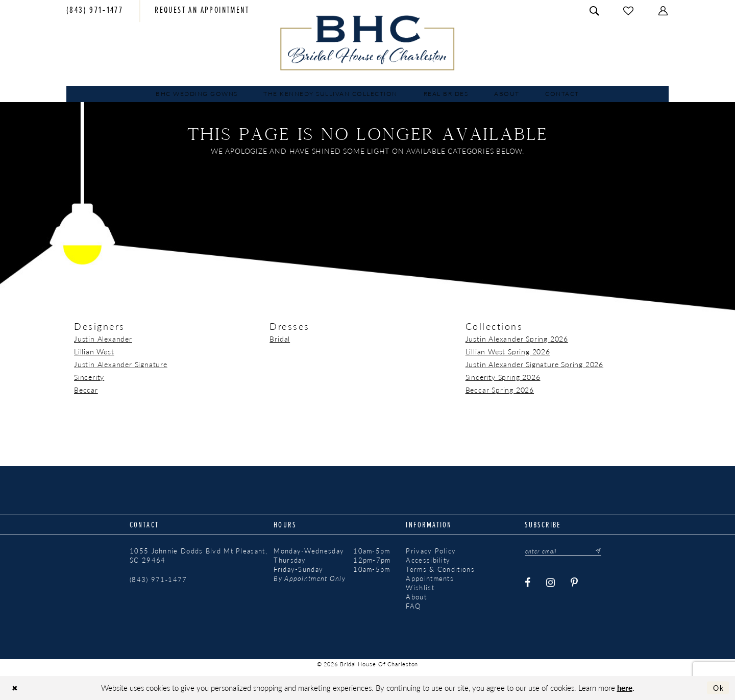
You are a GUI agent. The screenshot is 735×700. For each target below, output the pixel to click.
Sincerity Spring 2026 (503, 377)
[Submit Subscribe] (598, 551)
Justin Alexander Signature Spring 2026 (534, 364)
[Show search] (595, 11)
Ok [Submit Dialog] (718, 687)
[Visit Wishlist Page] (629, 11)
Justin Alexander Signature (121, 364)
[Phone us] (95, 11)
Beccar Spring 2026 (500, 390)
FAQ (413, 606)
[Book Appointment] (202, 11)
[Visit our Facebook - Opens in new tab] (528, 583)
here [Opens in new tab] (625, 687)
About (416, 597)
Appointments (430, 578)
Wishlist (420, 588)
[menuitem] (95, 11)
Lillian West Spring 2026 (508, 351)
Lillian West (94, 351)
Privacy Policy (431, 551)
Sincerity (89, 377)
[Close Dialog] (16, 688)
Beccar (86, 390)
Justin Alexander (103, 339)
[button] (664, 11)
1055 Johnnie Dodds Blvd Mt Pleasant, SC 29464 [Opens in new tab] (199, 556)
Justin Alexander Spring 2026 (517, 339)
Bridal (280, 339)
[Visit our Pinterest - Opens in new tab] (575, 583)
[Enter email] (565, 551)
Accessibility (428, 560)
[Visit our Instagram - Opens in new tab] (551, 583)
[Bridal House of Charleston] (368, 43)
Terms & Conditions (440, 569)
